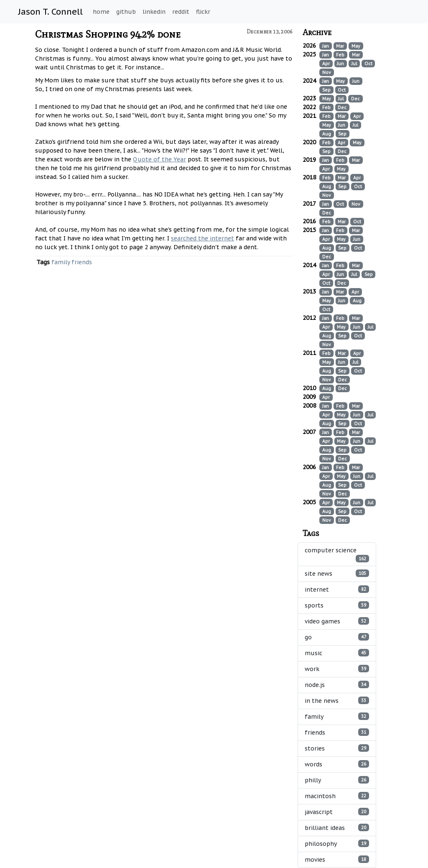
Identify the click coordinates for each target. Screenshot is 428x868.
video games (337, 621)
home (101, 12)
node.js (337, 685)
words (337, 764)
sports (337, 605)
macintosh (337, 796)
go (337, 637)
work (337, 669)
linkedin (154, 12)
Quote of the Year (159, 159)
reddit (181, 12)
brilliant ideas (337, 828)
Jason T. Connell (51, 12)
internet (337, 589)
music (337, 653)
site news (337, 573)
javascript (337, 812)
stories (337, 748)
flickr (203, 12)
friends (82, 262)
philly (337, 780)
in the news (337, 701)
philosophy (337, 844)
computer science (337, 554)
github (126, 12)
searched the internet (203, 238)
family (61, 262)
